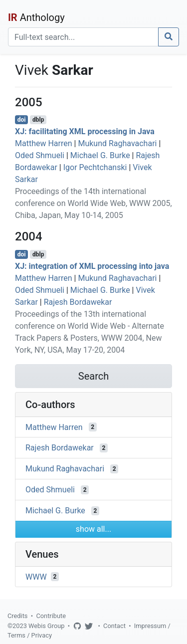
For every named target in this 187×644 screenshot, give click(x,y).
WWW (36, 576)
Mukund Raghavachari (117, 143)
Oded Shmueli (40, 155)
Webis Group (47, 626)
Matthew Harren (44, 143)
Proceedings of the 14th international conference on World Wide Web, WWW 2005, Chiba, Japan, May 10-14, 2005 (93, 203)
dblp (38, 120)
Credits (17, 616)
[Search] (83, 37)
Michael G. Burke (100, 155)
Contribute (51, 616)
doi (22, 120)
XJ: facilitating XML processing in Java (85, 131)
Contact (114, 626)
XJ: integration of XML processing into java (92, 266)
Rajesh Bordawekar (78, 302)
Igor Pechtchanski (95, 167)
